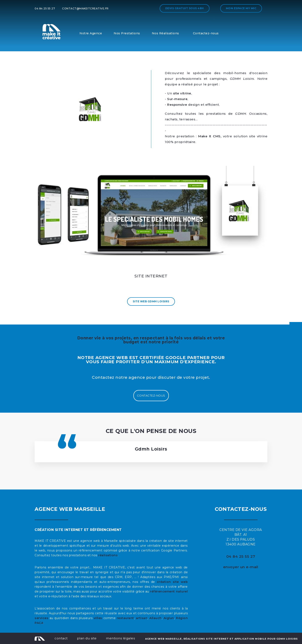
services (41, 618)
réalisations (108, 555)
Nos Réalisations (165, 33)
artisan (142, 618)
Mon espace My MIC (241, 8)
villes (98, 618)
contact (61, 638)
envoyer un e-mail (241, 567)
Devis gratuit (185, 8)
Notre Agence (91, 33)
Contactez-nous (206, 33)
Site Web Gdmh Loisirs (151, 301)
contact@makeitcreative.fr (85, 8)
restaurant (125, 618)
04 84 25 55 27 (45, 8)
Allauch (156, 618)
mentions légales (120, 638)
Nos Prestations (127, 33)
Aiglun (169, 618)
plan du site (87, 638)
